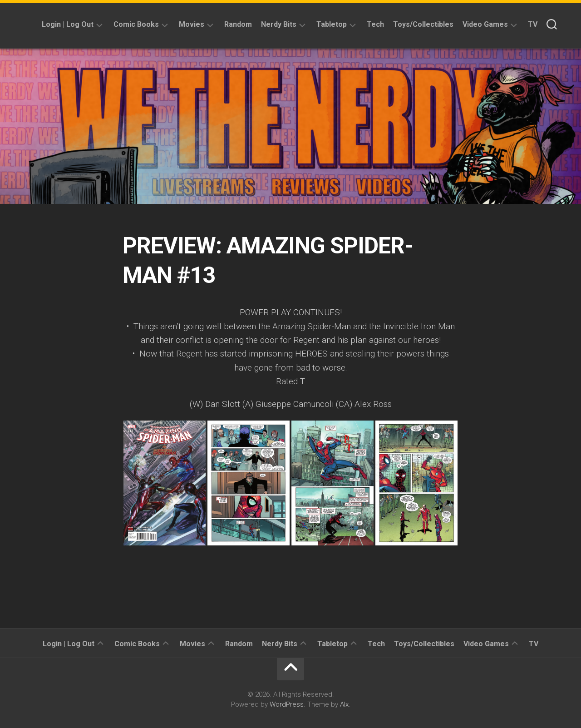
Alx (344, 704)
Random (238, 24)
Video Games (485, 24)
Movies (192, 24)
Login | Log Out (68, 24)
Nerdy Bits (279, 24)
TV (533, 24)
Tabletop (332, 24)
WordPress (287, 704)
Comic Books (136, 24)
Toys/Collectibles (423, 24)
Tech (375, 24)
